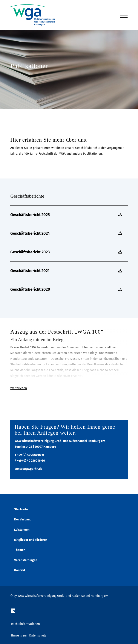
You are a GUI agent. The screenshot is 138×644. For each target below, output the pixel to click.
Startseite (21, 509)
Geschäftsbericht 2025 (30, 215)
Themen (20, 550)
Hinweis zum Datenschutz (29, 636)
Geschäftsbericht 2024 (30, 233)
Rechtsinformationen (25, 624)
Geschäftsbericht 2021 (30, 271)
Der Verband (23, 519)
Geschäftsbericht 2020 (30, 289)
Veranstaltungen (26, 560)
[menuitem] (122, 15)
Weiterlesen (19, 388)
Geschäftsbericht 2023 (30, 252)
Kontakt (20, 570)
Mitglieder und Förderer (31, 540)
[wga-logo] (57, 15)
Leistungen (22, 530)
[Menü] (122, 15)
